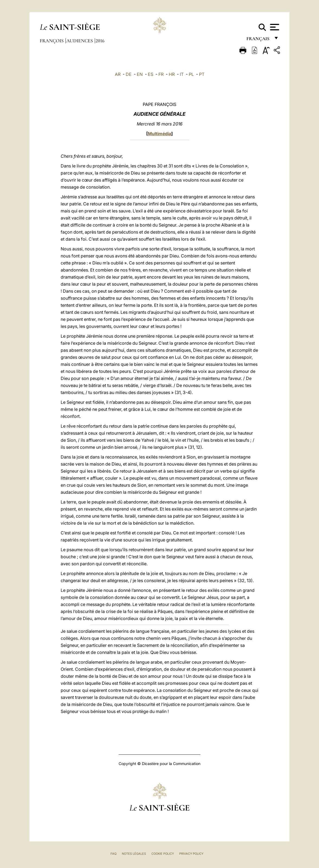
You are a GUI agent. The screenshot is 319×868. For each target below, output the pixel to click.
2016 (100, 41)
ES (151, 74)
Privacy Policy (191, 854)
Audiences (80, 41)
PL (191, 74)
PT (202, 74)
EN (140, 74)
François (52, 41)
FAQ (113, 854)
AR (118, 74)
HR (172, 74)
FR (161, 74)
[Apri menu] (274, 27)
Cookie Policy (163, 854)
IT (182, 74)
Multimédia (159, 134)
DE (129, 74)
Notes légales (134, 854)
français (258, 40)
